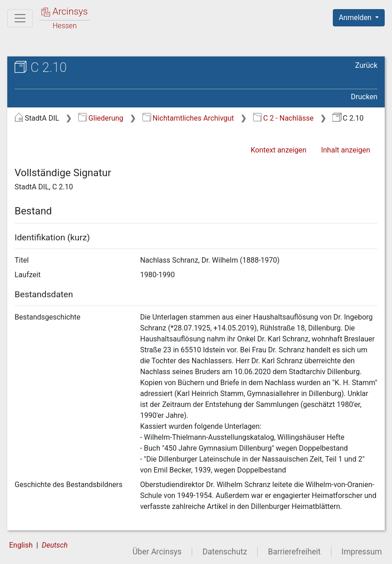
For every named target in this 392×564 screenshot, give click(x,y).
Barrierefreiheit (295, 552)
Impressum (362, 552)
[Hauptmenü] (20, 18)
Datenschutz (225, 552)
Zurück (366, 65)
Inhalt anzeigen (346, 150)
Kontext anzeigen (278, 150)
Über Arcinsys (157, 552)
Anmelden (356, 18)
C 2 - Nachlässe (283, 118)
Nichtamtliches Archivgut (188, 118)
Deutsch (55, 545)
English (21, 545)
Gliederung (101, 118)
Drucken (364, 97)
